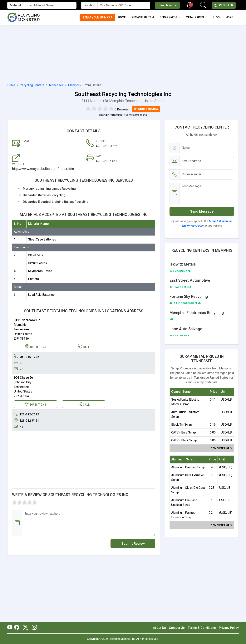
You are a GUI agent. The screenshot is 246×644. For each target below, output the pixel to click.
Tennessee (56, 85)
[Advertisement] (123, 53)
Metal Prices (195, 17)
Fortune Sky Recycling (189, 297)
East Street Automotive (190, 280)
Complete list (221, 448)
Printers (33, 279)
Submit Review (133, 543)
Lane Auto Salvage (186, 329)
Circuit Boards (37, 263)
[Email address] (207, 161)
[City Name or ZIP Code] (124, 5)
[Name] (207, 148)
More (229, 17)
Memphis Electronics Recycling (197, 313)
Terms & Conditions (202, 628)
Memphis (74, 85)
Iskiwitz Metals (183, 264)
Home (122, 17)
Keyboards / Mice (40, 271)
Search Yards (167, 5)
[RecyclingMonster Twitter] (26, 628)
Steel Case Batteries (42, 239)
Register (224, 5)
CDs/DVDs (36, 255)
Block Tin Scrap (182, 425)
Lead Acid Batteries (41, 295)
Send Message (202, 211)
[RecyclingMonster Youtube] (11, 628)
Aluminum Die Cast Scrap (188, 467)
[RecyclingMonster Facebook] (18, 628)
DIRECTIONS (35, 347)
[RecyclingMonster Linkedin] (33, 628)
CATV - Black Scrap (184, 440)
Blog (216, 17)
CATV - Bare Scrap (184, 432)
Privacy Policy (229, 628)
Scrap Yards (169, 17)
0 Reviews (122, 109)
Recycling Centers (32, 85)
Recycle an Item (143, 17)
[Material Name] (50, 5)
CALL (84, 347)
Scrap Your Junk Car (97, 18)
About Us (159, 628)
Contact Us (177, 628)
